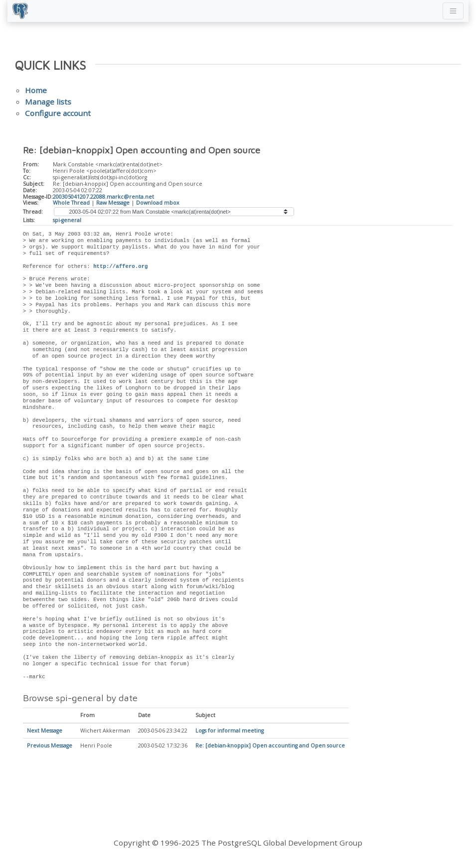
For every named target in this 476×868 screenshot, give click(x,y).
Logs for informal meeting (230, 731)
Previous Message (50, 746)
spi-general (67, 220)
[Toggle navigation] (453, 11)
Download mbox (158, 203)
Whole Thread (71, 203)
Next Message (45, 731)
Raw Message (113, 203)
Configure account (58, 113)
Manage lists (48, 102)
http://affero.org (120, 266)
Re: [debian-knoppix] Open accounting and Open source (270, 746)
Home (36, 90)
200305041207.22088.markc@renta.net (103, 197)
